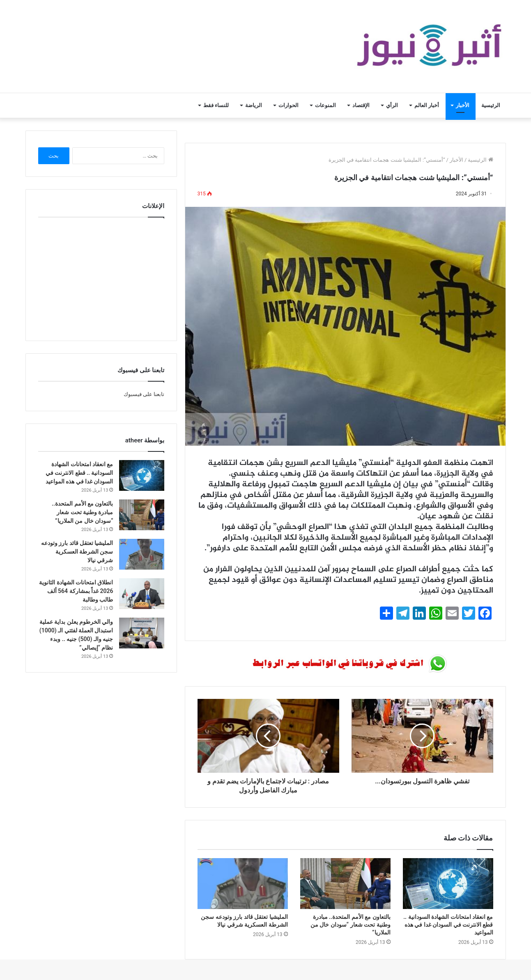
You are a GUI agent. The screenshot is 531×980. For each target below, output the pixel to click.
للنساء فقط (216, 105)
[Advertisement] (101, 277)
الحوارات (288, 105)
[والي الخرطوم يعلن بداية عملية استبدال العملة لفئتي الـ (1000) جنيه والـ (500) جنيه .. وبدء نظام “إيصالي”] (142, 633)
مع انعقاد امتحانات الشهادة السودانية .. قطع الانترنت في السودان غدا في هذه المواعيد (448, 925)
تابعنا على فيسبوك (144, 394)
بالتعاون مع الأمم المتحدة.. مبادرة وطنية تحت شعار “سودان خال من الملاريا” (351, 925)
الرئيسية (491, 105)
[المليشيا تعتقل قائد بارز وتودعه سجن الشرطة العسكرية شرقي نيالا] (243, 884)
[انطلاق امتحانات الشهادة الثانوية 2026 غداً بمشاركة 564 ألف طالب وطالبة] (142, 594)
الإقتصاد (361, 105)
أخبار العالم (427, 105)
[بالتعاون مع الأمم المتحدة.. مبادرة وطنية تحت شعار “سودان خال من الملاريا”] (345, 884)
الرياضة (254, 105)
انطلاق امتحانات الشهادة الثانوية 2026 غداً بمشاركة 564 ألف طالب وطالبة (76, 591)
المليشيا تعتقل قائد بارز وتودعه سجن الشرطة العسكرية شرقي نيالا (77, 552)
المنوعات (325, 105)
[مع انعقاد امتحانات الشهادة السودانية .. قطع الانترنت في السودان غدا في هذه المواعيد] (448, 884)
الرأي (392, 105)
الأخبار (463, 105)
